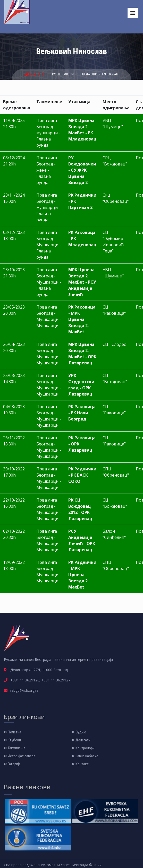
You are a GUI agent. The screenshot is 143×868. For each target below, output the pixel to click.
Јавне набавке (85, 756)
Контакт (80, 764)
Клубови (12, 740)
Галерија (12, 764)
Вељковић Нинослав (100, 74)
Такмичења (15, 748)
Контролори (63, 74)
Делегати (81, 740)
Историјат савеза (20, 756)
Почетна (35, 74)
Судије (79, 732)
